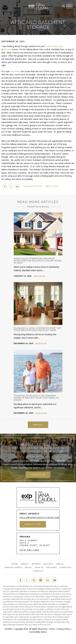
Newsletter (33, 524)
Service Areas (13, 567)
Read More (39, 276)
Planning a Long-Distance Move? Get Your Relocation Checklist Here (37, 329)
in (48, 580)
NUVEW (8, 629)
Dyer (60, 46)
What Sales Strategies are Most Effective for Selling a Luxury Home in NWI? (38, 261)
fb (20, 580)
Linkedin (17, 186)
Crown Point (51, 46)
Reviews (52, 567)
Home (15, 564)
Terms (52, 629)
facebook (5, 186)
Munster (8, 49)
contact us (38, 475)
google (34, 580)
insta (41, 580)
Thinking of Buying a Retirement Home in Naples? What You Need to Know (36, 398)
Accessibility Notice (38, 632)
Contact (39, 571)
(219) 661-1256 (29, 550)
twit (27, 580)
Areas (60, 564)
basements (15, 71)
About (25, 564)
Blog (29, 567)
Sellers (48, 564)
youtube (55, 580)
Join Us (39, 567)
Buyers (36, 564)
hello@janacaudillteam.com (40, 517)
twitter (11, 186)
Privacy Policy (64, 629)
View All (38, 425)
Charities (65, 567)
